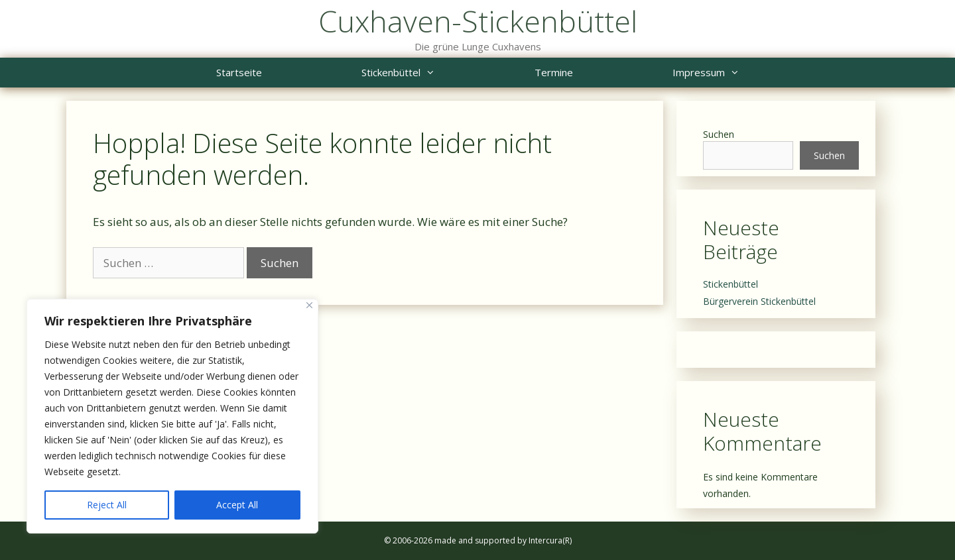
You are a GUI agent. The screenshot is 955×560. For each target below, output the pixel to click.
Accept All (237, 505)
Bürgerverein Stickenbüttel (759, 301)
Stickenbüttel (423, 73)
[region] (172, 416)
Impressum (731, 73)
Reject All (107, 505)
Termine (554, 72)
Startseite (239, 72)
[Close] (309, 305)
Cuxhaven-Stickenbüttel (478, 21)
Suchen (719, 134)
